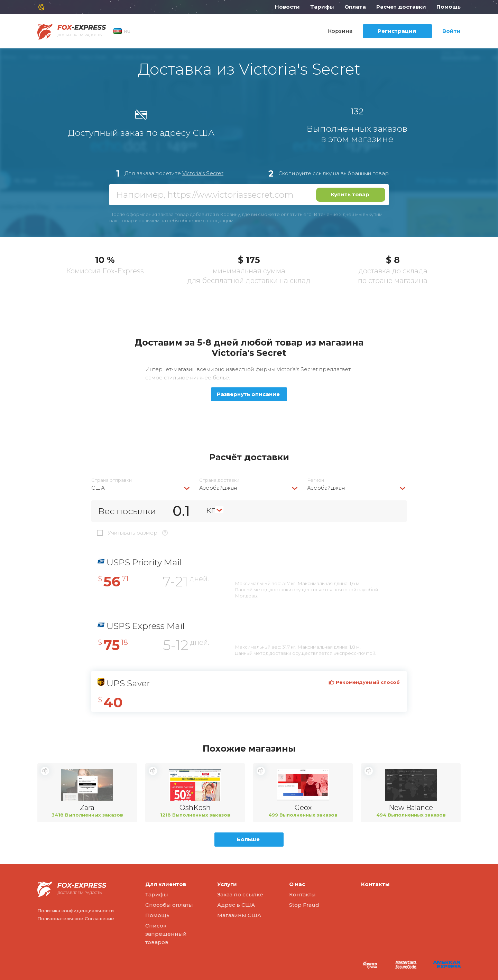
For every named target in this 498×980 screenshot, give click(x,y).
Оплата (355, 7)
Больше (248, 839)
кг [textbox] (211, 510)
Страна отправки (112, 480)
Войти (451, 31)
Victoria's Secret (203, 173)
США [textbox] (98, 488)
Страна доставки (219, 480)
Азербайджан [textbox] (218, 488)
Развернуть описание (248, 394)
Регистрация (397, 31)
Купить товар (350, 194)
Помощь (449, 7)
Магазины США (239, 915)
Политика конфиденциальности (76, 911)
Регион (316, 480)
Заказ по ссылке (240, 894)
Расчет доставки (401, 7)
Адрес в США (236, 905)
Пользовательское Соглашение (76, 918)
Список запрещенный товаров (166, 934)
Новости (287, 7)
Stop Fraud (304, 905)
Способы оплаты (169, 905)
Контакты (302, 894)
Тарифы (322, 7)
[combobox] (141, 488)
